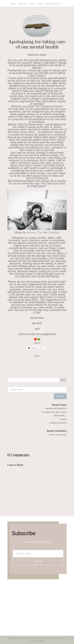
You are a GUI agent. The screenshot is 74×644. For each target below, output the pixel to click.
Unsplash (53, 232)
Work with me (52, 4)
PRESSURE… (60, 416)
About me (23, 4)
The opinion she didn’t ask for (54, 412)
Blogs (32, 4)
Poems (41, 4)
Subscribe (60, 396)
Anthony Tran (35, 232)
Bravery (63, 419)
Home (13, 4)
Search (63, 380)
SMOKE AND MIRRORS (56, 409)
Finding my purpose (58, 423)
